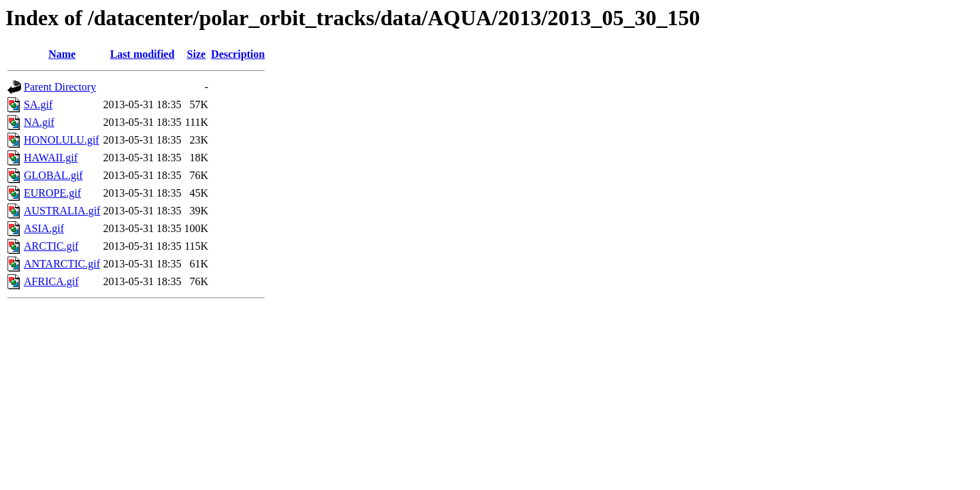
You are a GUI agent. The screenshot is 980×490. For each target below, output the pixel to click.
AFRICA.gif (51, 281)
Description (238, 54)
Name (62, 54)
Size (197, 54)
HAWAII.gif (51, 158)
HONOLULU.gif (62, 140)
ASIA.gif (44, 228)
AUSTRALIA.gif (62, 211)
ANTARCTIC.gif (62, 264)
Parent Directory (60, 87)
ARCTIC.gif (51, 246)
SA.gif (38, 104)
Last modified (143, 54)
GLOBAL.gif (53, 175)
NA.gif (39, 122)
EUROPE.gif (52, 193)
